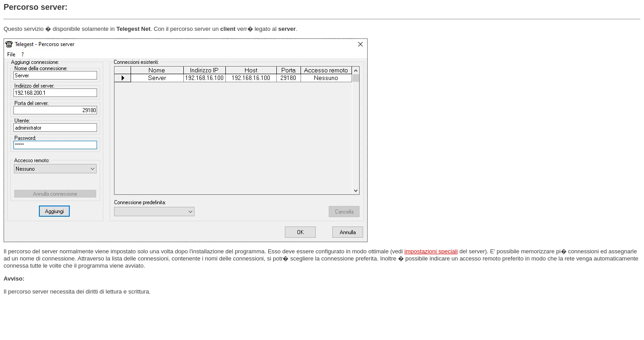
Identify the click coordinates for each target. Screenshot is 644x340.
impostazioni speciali (431, 251)
